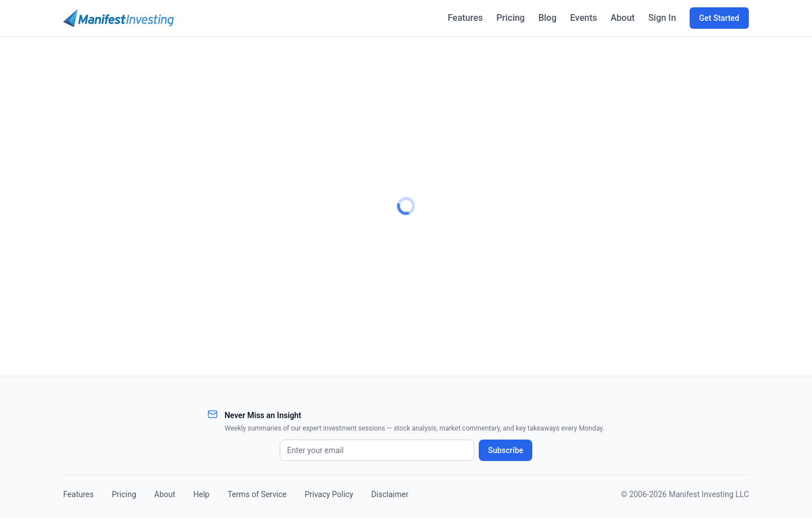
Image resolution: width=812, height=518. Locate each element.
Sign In (662, 18)
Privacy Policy (329, 494)
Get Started (719, 18)
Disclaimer (390, 494)
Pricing (507, 18)
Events (582, 18)
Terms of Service (257, 494)
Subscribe (506, 450)
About (621, 18)
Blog (544, 18)
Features (461, 18)
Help (202, 494)
